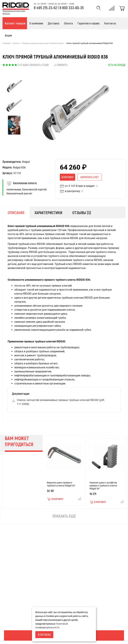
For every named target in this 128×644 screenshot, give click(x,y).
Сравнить (60, 65)
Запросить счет (89, 177)
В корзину (67, 177)
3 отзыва (23, 65)
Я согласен (44, 635)
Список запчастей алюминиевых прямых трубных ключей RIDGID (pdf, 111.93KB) (61, 402)
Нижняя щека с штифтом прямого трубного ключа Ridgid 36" (103, 486)
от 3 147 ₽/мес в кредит (80, 186)
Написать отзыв (39, 65)
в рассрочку (73, 191)
